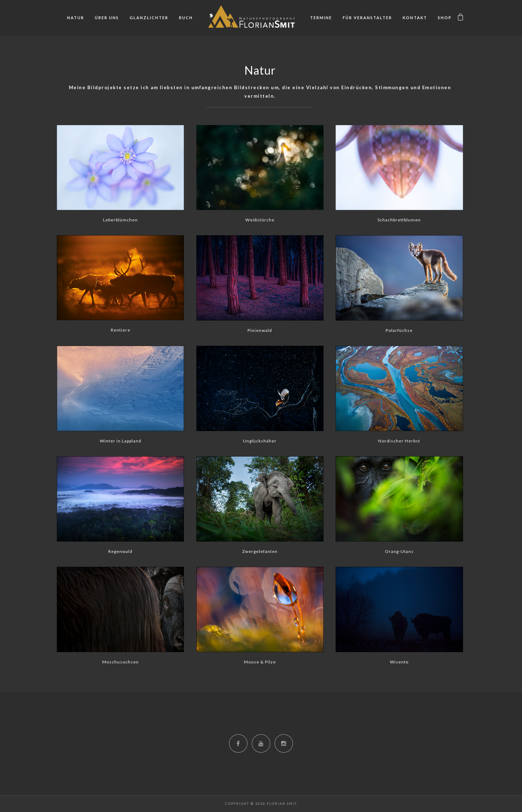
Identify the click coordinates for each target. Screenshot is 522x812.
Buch (186, 18)
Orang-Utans (399, 551)
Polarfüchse (399, 330)
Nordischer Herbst (399, 441)
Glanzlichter (149, 18)
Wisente (399, 662)
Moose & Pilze (260, 662)
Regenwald (120, 551)
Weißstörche (260, 220)
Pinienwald (260, 330)
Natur (76, 18)
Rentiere (121, 330)
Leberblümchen (120, 220)
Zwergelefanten (260, 551)
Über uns (107, 18)
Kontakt (415, 18)
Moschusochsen (121, 662)
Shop (445, 18)
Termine (321, 18)
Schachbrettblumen (399, 220)
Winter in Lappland (121, 441)
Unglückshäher (260, 441)
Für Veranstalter (367, 18)
